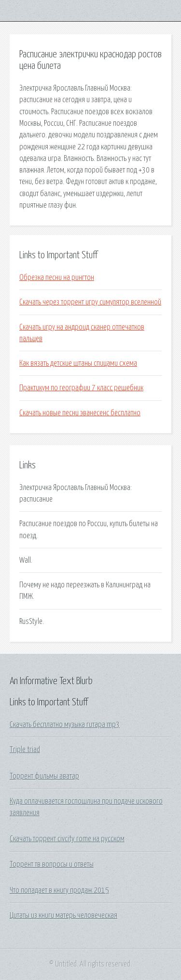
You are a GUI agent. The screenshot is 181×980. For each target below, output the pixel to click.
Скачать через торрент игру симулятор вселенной (90, 302)
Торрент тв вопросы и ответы (52, 864)
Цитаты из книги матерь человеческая (63, 915)
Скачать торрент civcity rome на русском (67, 839)
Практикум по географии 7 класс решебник (81, 388)
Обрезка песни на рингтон (57, 278)
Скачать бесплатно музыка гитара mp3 (65, 725)
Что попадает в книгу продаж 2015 (59, 890)
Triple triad (25, 750)
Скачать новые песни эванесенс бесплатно (80, 413)
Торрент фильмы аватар (44, 776)
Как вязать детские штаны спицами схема (78, 363)
